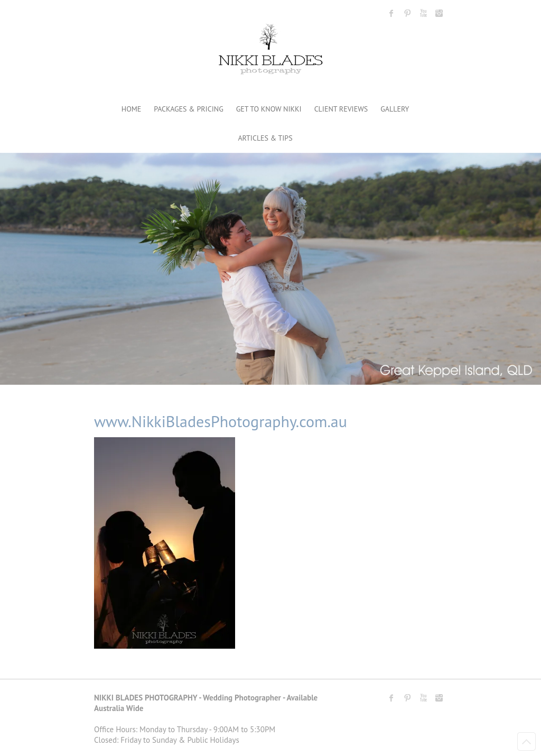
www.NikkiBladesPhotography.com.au (221, 421)
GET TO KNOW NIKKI (269, 109)
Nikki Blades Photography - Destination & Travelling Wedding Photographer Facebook (391, 13)
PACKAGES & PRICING (188, 109)
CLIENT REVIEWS (341, 109)
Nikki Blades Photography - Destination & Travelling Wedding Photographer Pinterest (407, 13)
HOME (132, 109)
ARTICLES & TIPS (265, 138)
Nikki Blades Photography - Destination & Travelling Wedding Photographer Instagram (439, 13)
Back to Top (526, 741)
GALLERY (395, 109)
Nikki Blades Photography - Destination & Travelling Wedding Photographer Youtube (423, 13)
